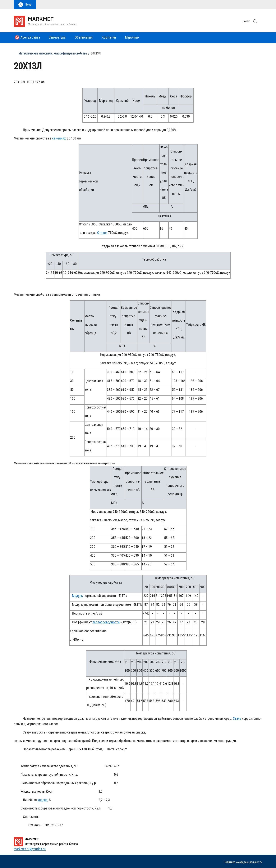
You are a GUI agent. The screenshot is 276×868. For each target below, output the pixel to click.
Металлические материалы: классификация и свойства (53, 53)
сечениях (59, 138)
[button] (25, 5)
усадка (42, 800)
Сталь (237, 718)
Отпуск (102, 233)
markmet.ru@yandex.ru (30, 849)
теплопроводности (106, 622)
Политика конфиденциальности (243, 862)
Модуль (77, 596)
